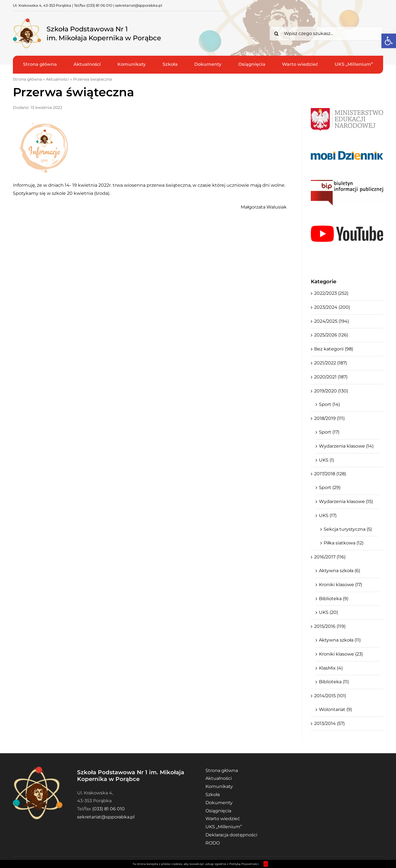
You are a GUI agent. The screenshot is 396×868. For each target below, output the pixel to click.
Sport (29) (330, 487)
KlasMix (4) (331, 668)
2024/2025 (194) (332, 321)
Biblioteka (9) (334, 599)
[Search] (277, 34)
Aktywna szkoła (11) (340, 640)
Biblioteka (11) (334, 682)
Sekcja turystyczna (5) (348, 529)
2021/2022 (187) (331, 363)
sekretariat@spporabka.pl (139, 5)
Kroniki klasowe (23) (341, 654)
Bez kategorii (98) (334, 349)
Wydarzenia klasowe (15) (346, 501)
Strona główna (27, 79)
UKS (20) (328, 612)
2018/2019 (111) (329, 418)
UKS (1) (326, 460)
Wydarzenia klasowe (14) (346, 446)
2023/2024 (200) (332, 307)
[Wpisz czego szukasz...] (326, 34)
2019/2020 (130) (331, 391)
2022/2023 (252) (331, 293)
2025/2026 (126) (331, 335)
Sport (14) (329, 404)
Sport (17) (329, 432)
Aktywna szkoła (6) (340, 571)
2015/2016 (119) (330, 626)
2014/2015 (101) (330, 696)
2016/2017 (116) (330, 557)
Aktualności (57, 79)
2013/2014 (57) (329, 723)
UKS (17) (328, 515)
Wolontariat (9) (335, 709)
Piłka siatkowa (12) (344, 543)
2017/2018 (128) (330, 474)
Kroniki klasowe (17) (341, 585)
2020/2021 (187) (331, 377)
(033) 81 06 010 (99, 5)
